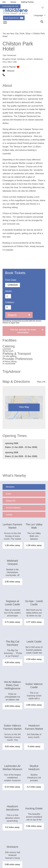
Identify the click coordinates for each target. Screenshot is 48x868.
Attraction (10, 487)
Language (38, 15)
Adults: (9, 291)
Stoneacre (12, 847)
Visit (4, 2)
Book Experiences (12, 18)
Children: (10, 302)
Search (12, 315)
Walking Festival (27, 2)
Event (8, 494)
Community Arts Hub (10, 6)
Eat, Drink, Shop (23, 34)
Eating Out (11, 501)
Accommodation (13, 508)
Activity (9, 515)
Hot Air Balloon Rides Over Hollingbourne (12, 685)
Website (11, 71)
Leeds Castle (34, 642)
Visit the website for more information (23, 331)
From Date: (11, 280)
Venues (13, 2)
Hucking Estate (34, 808)
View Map (24, 407)
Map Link (41, 382)
